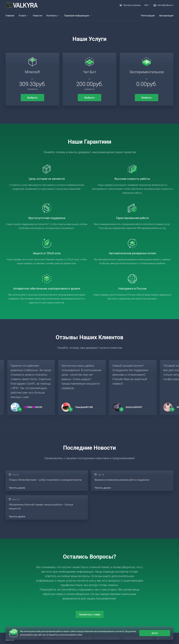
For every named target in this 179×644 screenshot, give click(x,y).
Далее (155, 633)
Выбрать (33, 98)
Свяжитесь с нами (90, 614)
